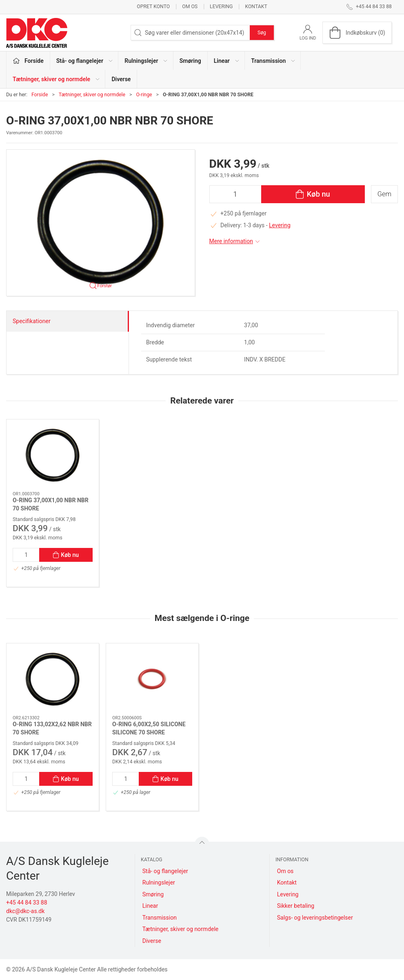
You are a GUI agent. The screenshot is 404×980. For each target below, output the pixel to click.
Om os (190, 7)
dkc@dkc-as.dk (25, 911)
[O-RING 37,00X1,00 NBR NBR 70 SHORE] (53, 456)
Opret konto (153, 7)
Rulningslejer (159, 882)
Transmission (160, 918)
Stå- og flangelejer (165, 871)
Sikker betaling (296, 906)
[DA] (37, 33)
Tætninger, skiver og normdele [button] (57, 79)
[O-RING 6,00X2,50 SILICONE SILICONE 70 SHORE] (152, 680)
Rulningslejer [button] (146, 61)
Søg (262, 33)
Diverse (121, 79)
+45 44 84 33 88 (27, 902)
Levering (221, 7)
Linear (150, 906)
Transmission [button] (273, 61)
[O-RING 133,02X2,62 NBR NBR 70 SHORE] (53, 680)
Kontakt (256, 7)
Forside (40, 95)
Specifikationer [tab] (32, 321)
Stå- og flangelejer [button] (85, 61)
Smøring (190, 61)
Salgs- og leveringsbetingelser (315, 918)
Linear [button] (227, 61)
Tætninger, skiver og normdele (92, 95)
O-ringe (144, 95)
